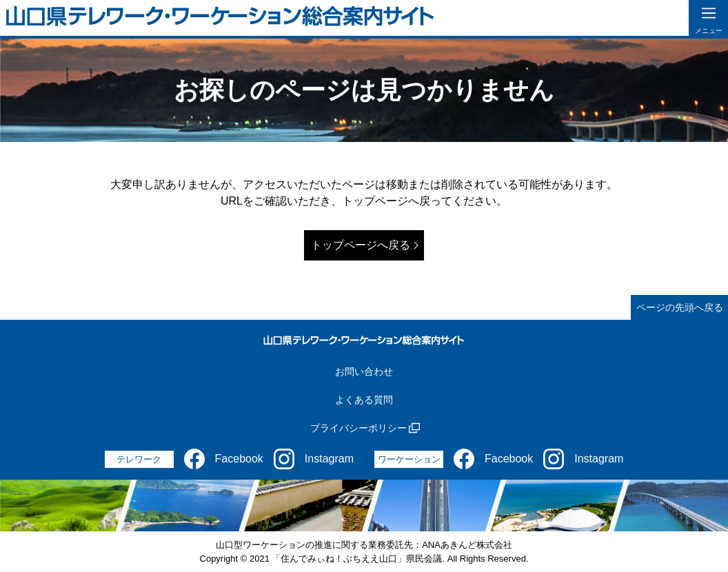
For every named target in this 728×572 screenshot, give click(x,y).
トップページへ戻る (361, 245)
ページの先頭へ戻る (680, 307)
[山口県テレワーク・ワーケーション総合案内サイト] (220, 18)
